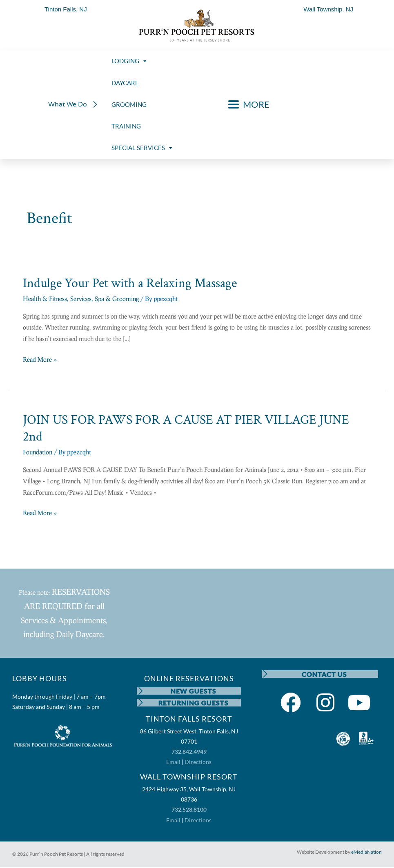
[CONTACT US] (266, 674)
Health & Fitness (45, 299)
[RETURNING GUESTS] (141, 704)
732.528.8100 (189, 811)
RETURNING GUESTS (194, 703)
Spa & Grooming (117, 299)
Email (173, 763)
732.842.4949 (189, 753)
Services (81, 299)
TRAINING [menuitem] (126, 126)
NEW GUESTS (194, 691)
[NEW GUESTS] (141, 691)
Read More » (40, 359)
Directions (198, 763)
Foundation (38, 452)
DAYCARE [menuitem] (125, 83)
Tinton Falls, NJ (66, 9)
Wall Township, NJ (328, 9)
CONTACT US (325, 674)
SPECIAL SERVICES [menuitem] (142, 148)
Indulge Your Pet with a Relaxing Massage (130, 283)
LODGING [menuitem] (129, 61)
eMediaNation (366, 853)
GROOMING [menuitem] (129, 104)
